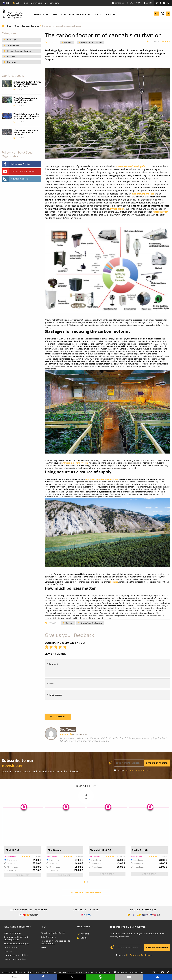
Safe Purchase (48, 937)
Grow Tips (12, 40)
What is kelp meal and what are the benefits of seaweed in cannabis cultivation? (26, 116)
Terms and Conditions (17, 927)
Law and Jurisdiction (15, 960)
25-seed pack (12, 870)
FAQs (43, 948)
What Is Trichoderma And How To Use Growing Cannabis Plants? (25, 100)
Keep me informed (157, 763)
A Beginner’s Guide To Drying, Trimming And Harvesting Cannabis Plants (27, 84)
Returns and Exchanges (16, 944)
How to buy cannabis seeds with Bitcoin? (55, 943)
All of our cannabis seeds (86, 893)
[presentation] (65, 707)
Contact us (119, 3)
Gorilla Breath (141, 850)
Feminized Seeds (58, 14)
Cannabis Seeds (40, 14)
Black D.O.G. (13, 850)
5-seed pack (12, 864)
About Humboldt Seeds (53, 933)
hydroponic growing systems (75, 463)
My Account (84, 927)
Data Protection (12, 948)
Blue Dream (55, 850)
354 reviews (79, 856)
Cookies (8, 952)
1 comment (154, 41)
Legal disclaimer (13, 933)
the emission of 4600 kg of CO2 (132, 166)
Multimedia (36, 3)
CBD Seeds (97, 14)
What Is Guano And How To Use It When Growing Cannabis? (26, 132)
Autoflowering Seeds (79, 14)
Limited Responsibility (16, 956)
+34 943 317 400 (133, 3)
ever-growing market (143, 194)
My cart (85, 934)
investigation (117, 209)
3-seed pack (12, 860)
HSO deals (12, 56)
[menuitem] (40, 14)
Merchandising (52, 3)
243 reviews (121, 856)
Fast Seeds (110, 14)
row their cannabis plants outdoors (102, 479)
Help (44, 927)
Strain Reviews (14, 45)
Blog (26, 3)
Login (149, 3)
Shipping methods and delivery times (16, 939)
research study (160, 212)
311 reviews (37, 856)
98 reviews (164, 856)
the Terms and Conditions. (138, 771)
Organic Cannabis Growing (92, 42)
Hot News (68, 42)
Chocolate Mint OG (102, 850)
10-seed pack (12, 867)
